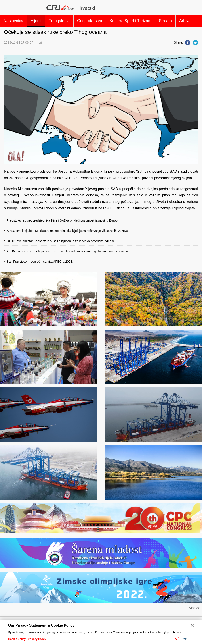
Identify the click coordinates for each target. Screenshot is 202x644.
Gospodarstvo (90, 21)
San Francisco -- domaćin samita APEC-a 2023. (40, 262)
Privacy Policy (37, 639)
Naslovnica (13, 21)
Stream (165, 21)
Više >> (195, 608)
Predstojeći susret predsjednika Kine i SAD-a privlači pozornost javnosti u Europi (62, 220)
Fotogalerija (59, 21)
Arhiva (185, 21)
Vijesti (36, 21)
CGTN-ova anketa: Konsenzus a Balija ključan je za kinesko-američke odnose (61, 241)
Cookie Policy (17, 639)
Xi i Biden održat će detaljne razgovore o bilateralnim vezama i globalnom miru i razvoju (67, 251)
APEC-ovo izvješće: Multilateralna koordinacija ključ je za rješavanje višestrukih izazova (67, 231)
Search (192, 8)
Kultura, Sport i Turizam (130, 21)
